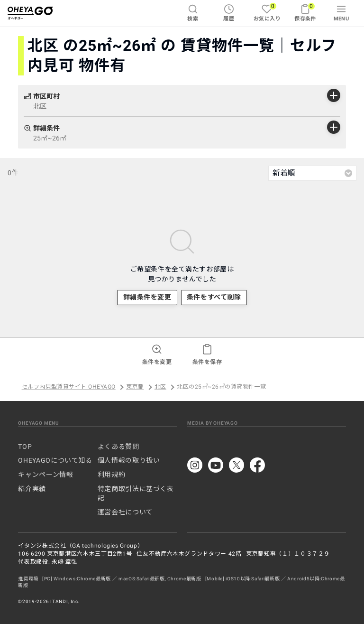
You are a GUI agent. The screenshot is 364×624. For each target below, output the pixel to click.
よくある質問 (118, 447)
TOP (25, 447)
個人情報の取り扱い (129, 460)
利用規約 (112, 475)
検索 (193, 13)
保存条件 (305, 12)
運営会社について (125, 512)
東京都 (135, 387)
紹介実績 (32, 489)
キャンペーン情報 (45, 475)
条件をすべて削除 (214, 297)
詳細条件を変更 (147, 297)
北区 (160, 387)
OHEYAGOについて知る (55, 460)
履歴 (229, 13)
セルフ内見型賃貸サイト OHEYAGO (69, 387)
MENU (341, 13)
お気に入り (267, 12)
